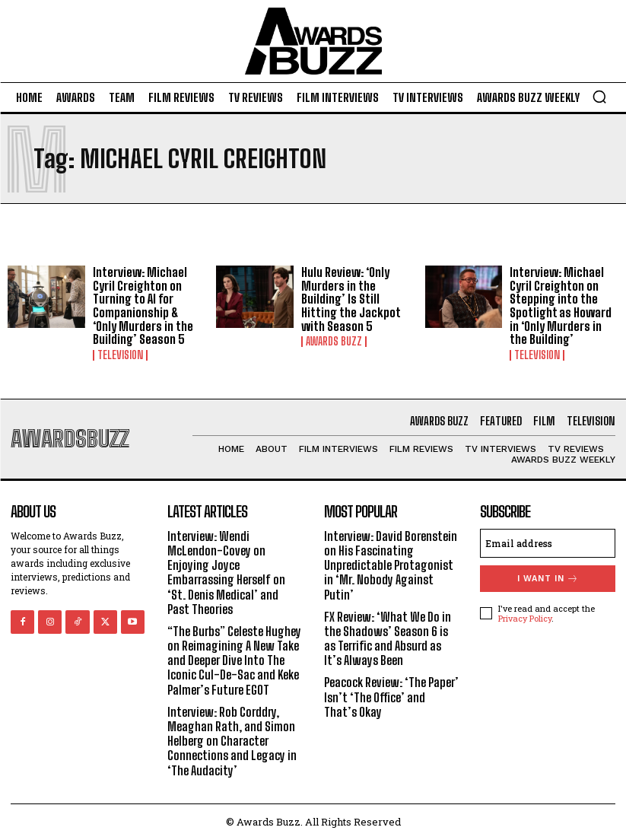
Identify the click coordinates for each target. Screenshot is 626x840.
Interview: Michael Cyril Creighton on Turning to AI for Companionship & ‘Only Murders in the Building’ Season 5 (143, 305)
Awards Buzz (334, 342)
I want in (548, 579)
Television (120, 355)
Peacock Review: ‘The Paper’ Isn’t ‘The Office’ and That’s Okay (391, 697)
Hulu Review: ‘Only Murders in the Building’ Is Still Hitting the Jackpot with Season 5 (351, 299)
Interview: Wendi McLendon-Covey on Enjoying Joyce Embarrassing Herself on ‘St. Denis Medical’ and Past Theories (226, 573)
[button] (599, 97)
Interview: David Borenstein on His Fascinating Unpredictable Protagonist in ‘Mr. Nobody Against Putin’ (391, 565)
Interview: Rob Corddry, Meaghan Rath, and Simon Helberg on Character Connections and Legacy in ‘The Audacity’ (232, 741)
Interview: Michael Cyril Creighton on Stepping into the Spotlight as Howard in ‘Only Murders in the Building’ (561, 305)
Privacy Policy (525, 618)
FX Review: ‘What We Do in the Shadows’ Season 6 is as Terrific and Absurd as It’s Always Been (388, 639)
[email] (548, 543)
